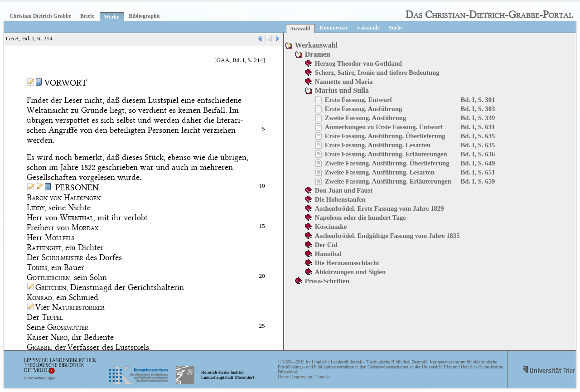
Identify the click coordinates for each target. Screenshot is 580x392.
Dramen (318, 54)
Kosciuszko (331, 227)
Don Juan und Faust (344, 190)
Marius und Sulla (342, 90)
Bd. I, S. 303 (478, 109)
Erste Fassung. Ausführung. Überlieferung (385, 136)
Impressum (302, 377)
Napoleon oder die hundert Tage (360, 218)
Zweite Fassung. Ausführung (366, 118)
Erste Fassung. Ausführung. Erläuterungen (386, 154)
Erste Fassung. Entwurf (359, 100)
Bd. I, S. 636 (478, 154)
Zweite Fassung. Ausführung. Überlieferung (387, 163)
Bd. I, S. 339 (478, 118)
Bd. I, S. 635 (478, 136)
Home (283, 377)
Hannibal (328, 254)
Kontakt (323, 377)
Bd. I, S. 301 (478, 100)
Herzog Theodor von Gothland (358, 63)
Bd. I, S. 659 (478, 181)
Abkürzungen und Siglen (350, 272)
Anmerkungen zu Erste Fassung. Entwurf (384, 127)
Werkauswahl (316, 45)
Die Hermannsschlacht (347, 263)
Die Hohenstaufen (340, 199)
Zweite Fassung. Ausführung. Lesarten (380, 172)
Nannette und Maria (344, 82)
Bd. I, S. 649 (478, 163)
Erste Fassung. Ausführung (364, 109)
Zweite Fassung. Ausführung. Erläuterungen (388, 181)
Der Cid (326, 245)
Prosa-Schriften (327, 281)
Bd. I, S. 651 (478, 172)
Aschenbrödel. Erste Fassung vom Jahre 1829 (379, 208)
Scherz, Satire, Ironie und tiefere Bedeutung (377, 73)
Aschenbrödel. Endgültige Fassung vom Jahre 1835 (387, 236)
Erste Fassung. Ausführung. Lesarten (378, 145)
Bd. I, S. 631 (478, 127)
